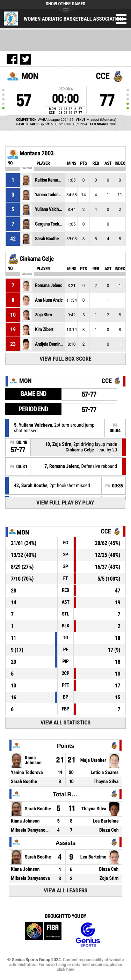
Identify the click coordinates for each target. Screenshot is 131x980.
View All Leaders (65, 890)
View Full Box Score (66, 359)
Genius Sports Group (88, 935)
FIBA (43, 935)
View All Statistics (65, 723)
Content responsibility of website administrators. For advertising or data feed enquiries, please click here (66, 965)
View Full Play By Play (65, 503)
